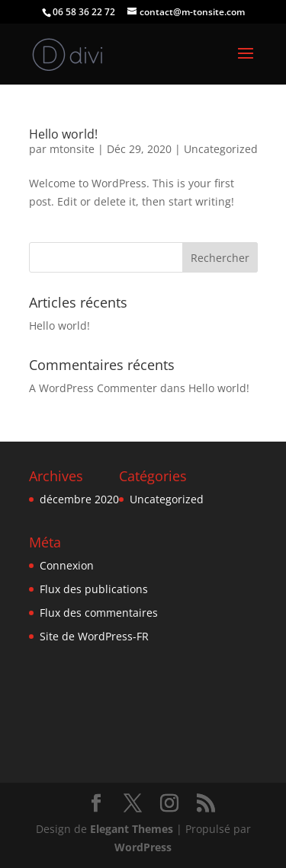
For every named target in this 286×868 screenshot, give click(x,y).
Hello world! (63, 134)
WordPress (143, 847)
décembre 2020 (79, 499)
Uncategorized (221, 149)
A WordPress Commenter (93, 388)
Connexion (67, 565)
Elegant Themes (132, 829)
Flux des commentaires (99, 613)
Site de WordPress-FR (94, 636)
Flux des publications (94, 589)
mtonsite (72, 149)
